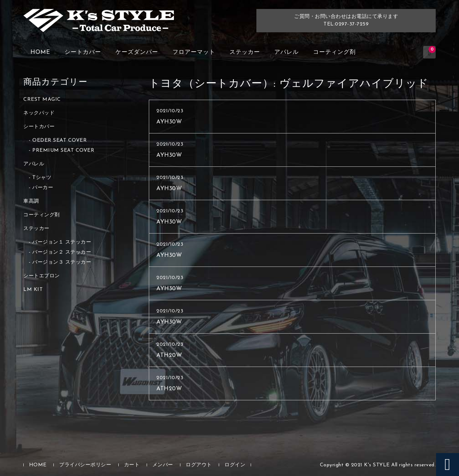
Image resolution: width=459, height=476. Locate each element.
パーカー (43, 188)
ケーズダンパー (137, 52)
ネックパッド (39, 113)
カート (132, 465)
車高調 (31, 201)
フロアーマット (194, 52)
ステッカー (245, 52)
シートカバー (83, 52)
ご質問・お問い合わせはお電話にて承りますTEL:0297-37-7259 (346, 20)
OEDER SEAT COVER (60, 140)
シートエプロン (42, 276)
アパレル (287, 52)
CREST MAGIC (42, 100)
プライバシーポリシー (85, 465)
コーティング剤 (334, 52)
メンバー (163, 465)
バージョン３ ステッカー (62, 262)
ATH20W (169, 355)
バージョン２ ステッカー (62, 252)
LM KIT (33, 290)
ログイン (235, 465)
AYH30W (169, 122)
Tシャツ (42, 178)
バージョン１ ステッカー (62, 242)
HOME (40, 52)
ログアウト (199, 465)
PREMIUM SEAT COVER (63, 150)
